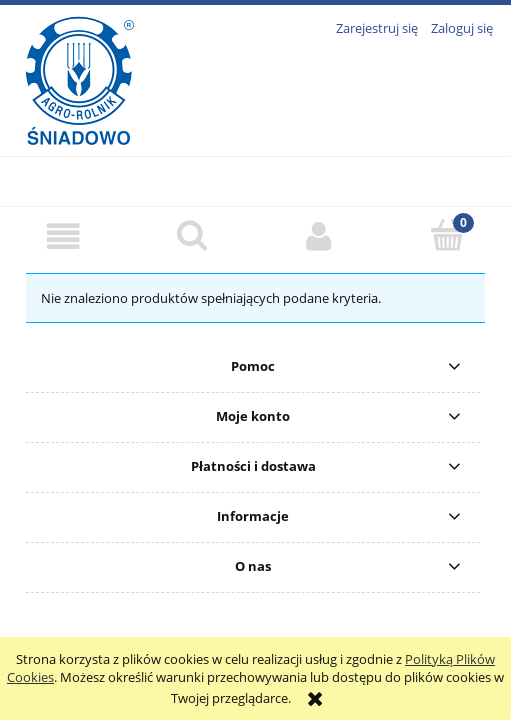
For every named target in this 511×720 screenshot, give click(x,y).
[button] (64, 236)
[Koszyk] (447, 235)
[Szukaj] (192, 235)
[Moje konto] (320, 236)
